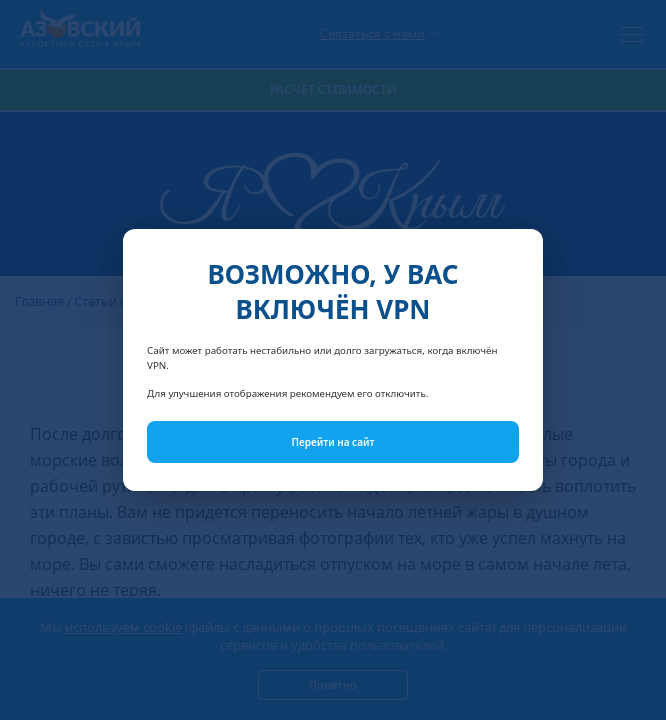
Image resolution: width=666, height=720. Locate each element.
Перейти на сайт (333, 442)
